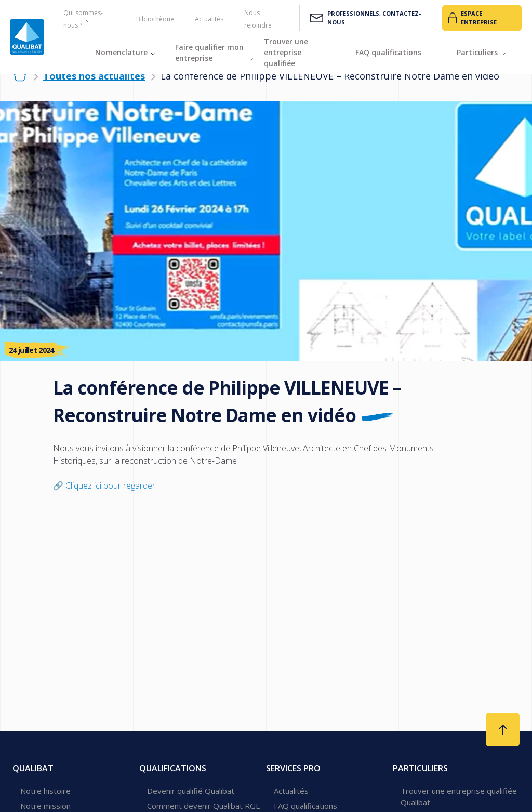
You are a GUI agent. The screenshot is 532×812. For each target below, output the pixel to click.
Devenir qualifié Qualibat (191, 791)
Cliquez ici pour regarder (110, 486)
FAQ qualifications (305, 806)
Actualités (209, 19)
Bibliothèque (155, 19)
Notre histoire (45, 791)
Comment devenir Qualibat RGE (204, 806)
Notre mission (45, 806)
